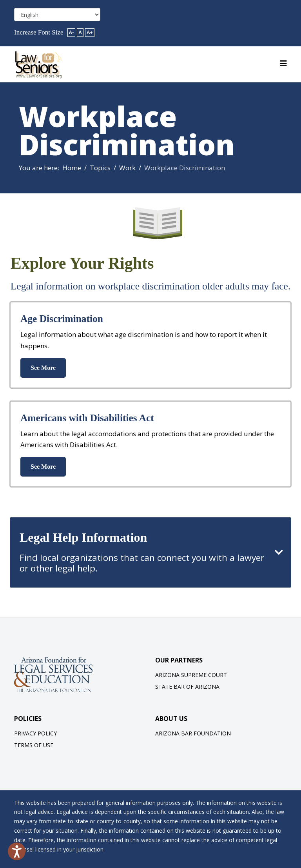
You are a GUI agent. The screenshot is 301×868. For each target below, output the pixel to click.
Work (127, 168)
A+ (90, 33)
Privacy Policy (35, 733)
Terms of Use (34, 745)
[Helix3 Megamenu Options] (283, 64)
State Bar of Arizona (187, 687)
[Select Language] (57, 15)
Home (72, 168)
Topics (100, 168)
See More (43, 368)
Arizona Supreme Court (191, 675)
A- (72, 33)
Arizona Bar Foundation (193, 733)
